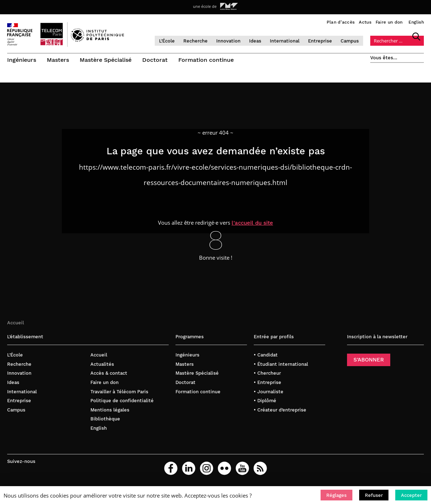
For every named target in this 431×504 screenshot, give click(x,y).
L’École (167, 41)
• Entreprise (267, 384)
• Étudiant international (281, 366)
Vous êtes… (384, 58)
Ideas (255, 41)
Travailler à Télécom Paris (119, 393)
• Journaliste (269, 393)
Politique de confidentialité (122, 402)
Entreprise (320, 41)
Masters (58, 60)
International (285, 41)
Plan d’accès (341, 22)
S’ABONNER (369, 361)
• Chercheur (267, 375)
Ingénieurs (22, 60)
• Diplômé (265, 402)
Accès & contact (109, 375)
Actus (365, 22)
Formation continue (206, 60)
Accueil (16, 324)
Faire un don (389, 22)
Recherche (195, 41)
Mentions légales (110, 411)
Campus (350, 41)
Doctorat (155, 60)
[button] (336, 495)
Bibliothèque (105, 420)
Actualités (102, 366)
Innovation (228, 41)
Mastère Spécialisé (106, 60)
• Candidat (266, 356)
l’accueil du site (252, 224)
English (416, 22)
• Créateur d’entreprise (280, 411)
